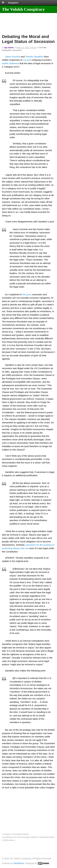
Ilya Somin (9, 48)
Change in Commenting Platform (15, 834)
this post (27, 294)
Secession (17, 50)
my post (27, 60)
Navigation (13, 3)
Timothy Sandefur (34, 57)
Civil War (43, 48)
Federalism (7, 50)
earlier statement (11, 63)
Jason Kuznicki (13, 57)
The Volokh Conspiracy (23, 9)
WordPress (19, 863)
